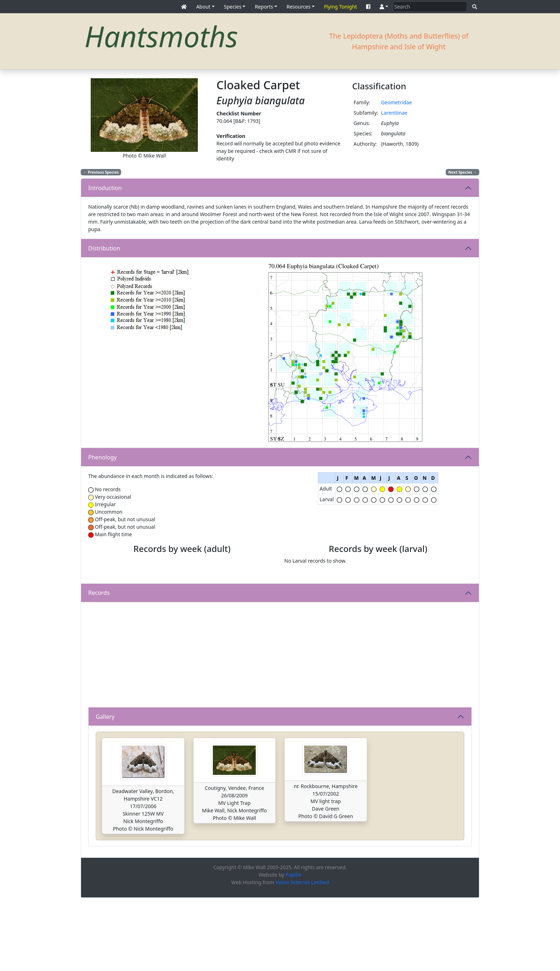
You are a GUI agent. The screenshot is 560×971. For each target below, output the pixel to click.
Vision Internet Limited (302, 955)
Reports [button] (264, 7)
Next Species (462, 172)
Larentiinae (394, 113)
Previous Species (101, 172)
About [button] (203, 7)
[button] (384, 7)
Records (99, 666)
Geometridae (396, 102)
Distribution (104, 248)
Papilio (294, 948)
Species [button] (233, 7)
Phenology (102, 457)
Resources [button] (298, 7)
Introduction (105, 188)
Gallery (105, 790)
